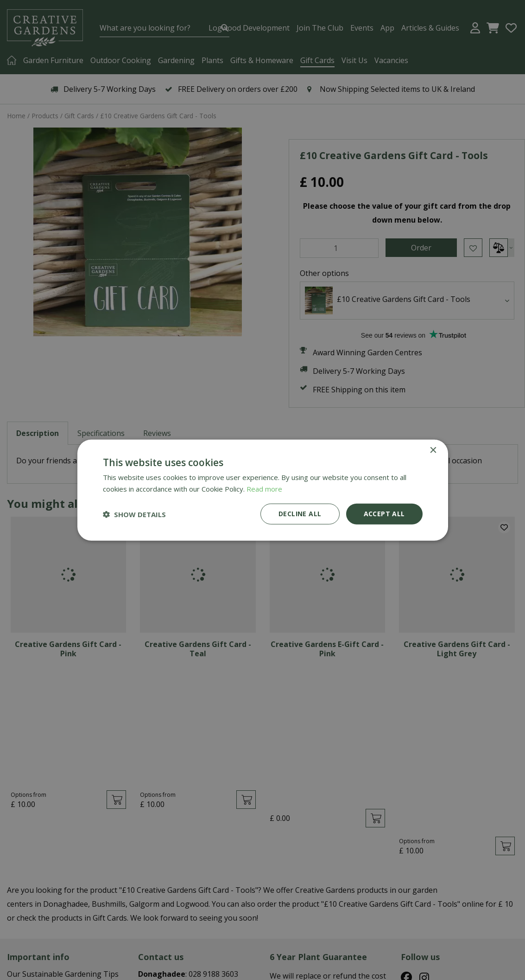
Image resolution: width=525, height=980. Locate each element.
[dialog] (262, 490)
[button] (134, 514)
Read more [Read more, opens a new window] (264, 488)
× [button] (433, 450)
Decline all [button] (300, 514)
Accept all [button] (384, 514)
